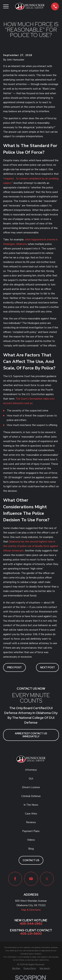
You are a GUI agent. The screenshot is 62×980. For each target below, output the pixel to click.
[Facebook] (15, 879)
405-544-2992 (31, 924)
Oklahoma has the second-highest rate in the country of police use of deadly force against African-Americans (31, 546)
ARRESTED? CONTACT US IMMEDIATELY (31, 735)
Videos (31, 840)
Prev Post (14, 667)
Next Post (48, 667)
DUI (31, 779)
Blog (31, 849)
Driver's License (31, 787)
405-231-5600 (31, 934)
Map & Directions (31, 910)
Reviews (31, 822)
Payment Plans (31, 831)
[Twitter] (47, 879)
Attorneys (31, 770)
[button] (55, 6)
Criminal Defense (31, 796)
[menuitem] (16, 968)
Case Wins (31, 814)
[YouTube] (31, 879)
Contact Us (31, 860)
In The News (31, 805)
